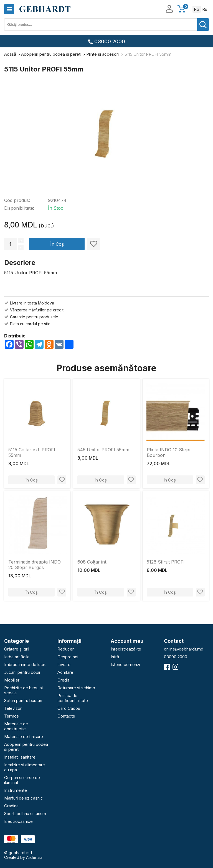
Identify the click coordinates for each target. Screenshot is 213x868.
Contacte (66, 716)
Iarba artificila (17, 657)
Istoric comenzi (125, 665)
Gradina (11, 806)
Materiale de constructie (16, 726)
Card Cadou (69, 708)
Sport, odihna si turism (25, 814)
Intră (115, 657)
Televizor (13, 708)
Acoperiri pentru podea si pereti (26, 747)
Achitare (65, 672)
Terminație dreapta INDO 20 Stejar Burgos (35, 565)
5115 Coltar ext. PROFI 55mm (32, 452)
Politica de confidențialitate (73, 698)
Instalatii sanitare (20, 757)
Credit (63, 680)
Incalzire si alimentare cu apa (25, 767)
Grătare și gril (17, 649)
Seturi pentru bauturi (23, 701)
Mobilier (12, 680)
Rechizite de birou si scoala (23, 690)
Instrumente (16, 790)
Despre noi (68, 657)
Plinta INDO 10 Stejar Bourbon (169, 452)
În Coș (57, 244)
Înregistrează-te (126, 649)
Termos (12, 716)
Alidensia (34, 857)
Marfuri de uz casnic (24, 798)
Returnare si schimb (76, 688)
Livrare (64, 665)
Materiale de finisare (24, 737)
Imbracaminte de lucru (25, 665)
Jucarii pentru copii (22, 672)
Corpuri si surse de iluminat (22, 780)
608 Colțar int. (92, 562)
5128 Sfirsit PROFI (166, 562)
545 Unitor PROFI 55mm (103, 450)
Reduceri (66, 649)
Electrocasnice (18, 821)
